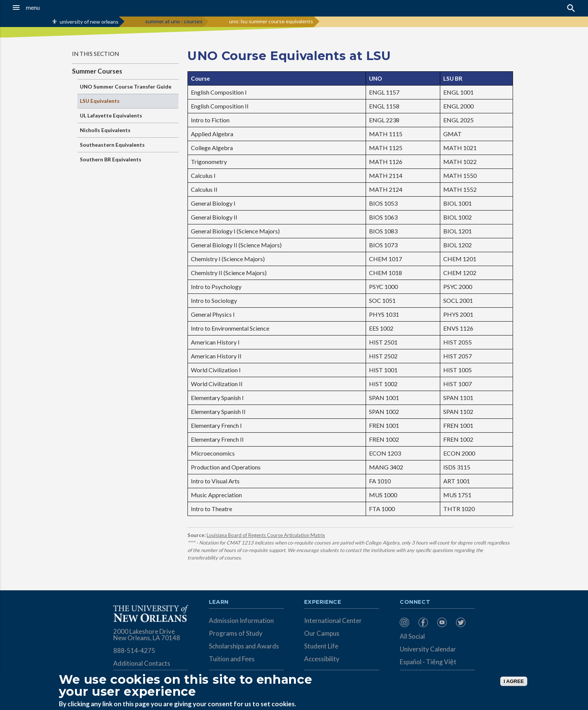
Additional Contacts (142, 663)
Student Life (321, 646)
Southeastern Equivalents (112, 145)
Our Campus (322, 633)
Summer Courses (97, 71)
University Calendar (428, 649)
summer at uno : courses (174, 21)
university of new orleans (89, 22)
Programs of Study (236, 633)
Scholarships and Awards (244, 646)
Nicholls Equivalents (105, 130)
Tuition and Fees (232, 659)
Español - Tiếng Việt (428, 662)
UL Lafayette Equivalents (111, 115)
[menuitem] (407, 622)
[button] (54, 8)
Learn (219, 602)
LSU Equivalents (100, 101)
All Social (412, 636)
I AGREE (514, 681)
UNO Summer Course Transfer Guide (126, 86)
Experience (322, 602)
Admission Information (241, 620)
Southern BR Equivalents (111, 159)
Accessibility (322, 659)
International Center (333, 620)
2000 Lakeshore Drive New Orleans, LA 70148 (147, 635)
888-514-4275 (134, 651)
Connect (415, 602)
